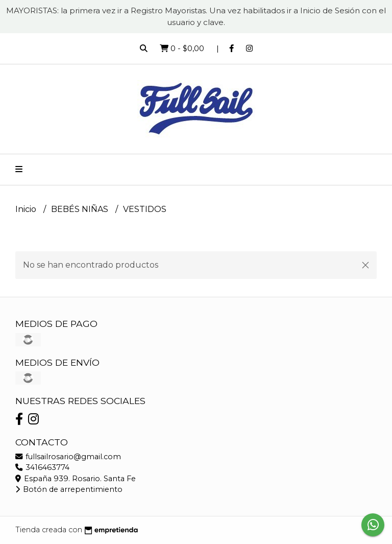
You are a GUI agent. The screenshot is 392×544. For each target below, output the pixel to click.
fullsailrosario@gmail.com (68, 457)
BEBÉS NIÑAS (81, 209)
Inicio (27, 209)
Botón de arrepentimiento (69, 489)
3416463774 (42, 467)
